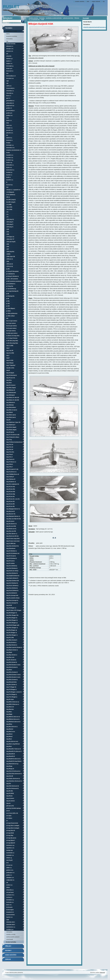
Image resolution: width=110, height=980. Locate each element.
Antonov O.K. (10, 51)
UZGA (8, 920)
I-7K (7, 212)
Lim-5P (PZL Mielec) (11, 328)
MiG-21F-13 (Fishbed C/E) (13, 553)
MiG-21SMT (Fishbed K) (12, 590)
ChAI (8, 118)
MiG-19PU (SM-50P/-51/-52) (14, 519)
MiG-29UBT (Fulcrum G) (12, 764)
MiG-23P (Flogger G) (12, 630)
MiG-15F (8, 420)
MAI (7, 187)
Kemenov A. (10, 140)
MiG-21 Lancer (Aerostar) (13, 541)
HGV (7, 41)
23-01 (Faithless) (11, 195)
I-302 (8, 244)
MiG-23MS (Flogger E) (12, 628)
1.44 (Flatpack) (10, 192)
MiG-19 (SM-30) (10, 506)
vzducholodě (10, 939)
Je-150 (8, 303)
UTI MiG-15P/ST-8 (11, 843)
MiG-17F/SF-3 (10, 464)
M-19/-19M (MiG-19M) (12, 341)
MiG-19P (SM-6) (10, 511)
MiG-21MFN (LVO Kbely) (12, 571)
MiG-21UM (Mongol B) (12, 600)
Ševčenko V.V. (10, 902)
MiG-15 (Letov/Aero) (12, 375)
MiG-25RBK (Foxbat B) (12, 667)
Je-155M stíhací (11, 316)
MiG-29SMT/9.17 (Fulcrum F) (14, 749)
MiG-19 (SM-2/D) (11, 492)
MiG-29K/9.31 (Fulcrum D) (13, 717)
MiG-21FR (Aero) (10, 561)
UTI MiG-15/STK (10, 833)
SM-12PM (9, 816)
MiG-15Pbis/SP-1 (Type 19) (13, 422)
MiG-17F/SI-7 (10, 467)
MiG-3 (8, 348)
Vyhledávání (8, 18)
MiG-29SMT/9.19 (11, 756)
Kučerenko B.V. (10, 170)
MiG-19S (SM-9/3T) (11, 526)
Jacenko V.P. (10, 130)
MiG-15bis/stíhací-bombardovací (11, 408)
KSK (7, 318)
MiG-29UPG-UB (10, 769)
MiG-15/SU (9, 380)
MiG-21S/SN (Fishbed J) (12, 586)
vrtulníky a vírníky (11, 934)
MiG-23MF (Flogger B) (12, 620)
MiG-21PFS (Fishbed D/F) (13, 581)
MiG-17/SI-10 (10, 444)
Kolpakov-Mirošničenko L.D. (14, 150)
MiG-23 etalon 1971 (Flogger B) (14, 611)
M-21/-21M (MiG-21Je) (12, 343)
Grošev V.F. (9, 108)
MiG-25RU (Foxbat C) (12, 684)
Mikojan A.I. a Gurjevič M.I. (14, 190)
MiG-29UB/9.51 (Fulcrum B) (13, 759)
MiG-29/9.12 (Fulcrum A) (13, 702)
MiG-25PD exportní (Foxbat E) (14, 647)
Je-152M (9, 311)
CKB (7, 83)
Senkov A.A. (10, 885)
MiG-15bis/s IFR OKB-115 (13, 397)
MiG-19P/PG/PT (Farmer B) (13, 509)
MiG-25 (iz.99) (10, 637)
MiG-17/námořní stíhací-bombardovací (13, 437)
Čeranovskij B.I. (11, 88)
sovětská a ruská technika (54, 18)
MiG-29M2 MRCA (11, 732)
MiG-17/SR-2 (9, 457)
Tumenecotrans (11, 915)
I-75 (7, 217)
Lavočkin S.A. (10, 180)
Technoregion (10, 910)
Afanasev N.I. (10, 46)
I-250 (8, 234)
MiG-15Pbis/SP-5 (11, 425)
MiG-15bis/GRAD (10, 395)
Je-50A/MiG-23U (10, 296)
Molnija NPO (10, 850)
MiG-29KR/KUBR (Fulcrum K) (13, 722)
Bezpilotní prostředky (12, 36)
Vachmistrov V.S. (11, 927)
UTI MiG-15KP (10, 835)
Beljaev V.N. (9, 63)
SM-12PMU (9, 818)
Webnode (102, 972)
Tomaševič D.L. (10, 912)
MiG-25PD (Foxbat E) (12, 645)
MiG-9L (8, 370)
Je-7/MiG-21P (10, 286)
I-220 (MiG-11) (10, 219)
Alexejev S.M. (10, 49)
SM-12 (8, 811)
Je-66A (8, 301)
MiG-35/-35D (10, 791)
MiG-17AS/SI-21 (10, 459)
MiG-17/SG (9, 440)
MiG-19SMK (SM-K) (11, 529)
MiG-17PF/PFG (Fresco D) (13, 474)
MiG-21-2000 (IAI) (11, 543)
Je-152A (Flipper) (11, 308)
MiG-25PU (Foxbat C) (12, 655)
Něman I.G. (9, 858)
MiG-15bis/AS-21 (11, 390)
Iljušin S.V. (9, 120)
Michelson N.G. (10, 845)
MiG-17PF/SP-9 (10, 477)
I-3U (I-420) (9, 209)
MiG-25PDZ (9, 652)
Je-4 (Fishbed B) (10, 274)
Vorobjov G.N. (10, 929)
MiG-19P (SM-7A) (11, 514)
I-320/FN (8, 254)
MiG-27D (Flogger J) (11, 689)
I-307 (8, 249)
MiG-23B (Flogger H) (12, 613)
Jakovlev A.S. (10, 133)
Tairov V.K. (9, 905)
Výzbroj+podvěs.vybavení (13, 937)
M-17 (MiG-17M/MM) (12, 338)
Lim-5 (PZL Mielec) (11, 323)
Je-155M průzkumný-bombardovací (12, 314)
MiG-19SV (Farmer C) (12, 534)
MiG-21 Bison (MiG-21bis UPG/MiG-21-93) (13, 539)
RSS (104, 1)
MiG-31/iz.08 (10, 776)
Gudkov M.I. (10, 115)
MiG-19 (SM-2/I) (10, 496)
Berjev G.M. (9, 68)
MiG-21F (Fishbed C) (12, 551)
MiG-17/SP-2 (10, 454)
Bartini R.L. (9, 61)
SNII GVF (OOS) (10, 892)
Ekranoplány (10, 39)
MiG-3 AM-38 (10, 350)
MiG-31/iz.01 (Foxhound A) (13, 771)
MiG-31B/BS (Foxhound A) (13, 779)
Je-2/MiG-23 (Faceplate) (12, 271)
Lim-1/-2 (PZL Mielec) (12, 321)
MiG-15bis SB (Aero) (12, 410)
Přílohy (8, 946)
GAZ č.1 (8, 98)
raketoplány (9, 932)
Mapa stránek (96, 1)
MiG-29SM (9, 746)
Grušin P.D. (9, 113)
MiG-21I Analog (10, 563)
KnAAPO (8, 143)
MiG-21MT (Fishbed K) (12, 573)
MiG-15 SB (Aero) (11, 385)
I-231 (8, 232)
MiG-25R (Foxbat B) (11, 660)
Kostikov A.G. (10, 160)
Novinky (8, 950)
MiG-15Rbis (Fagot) (11, 427)
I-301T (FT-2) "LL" (10, 239)
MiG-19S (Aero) (10, 521)
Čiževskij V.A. (10, 93)
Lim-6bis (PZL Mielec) (12, 333)
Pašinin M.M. (10, 870)
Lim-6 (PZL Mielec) (11, 331)
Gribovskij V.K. (10, 103)
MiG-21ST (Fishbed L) (12, 593)
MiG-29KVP (9, 724)
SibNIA (8, 887)
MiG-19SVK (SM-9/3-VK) (12, 536)
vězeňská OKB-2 (11, 924)
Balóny (8, 34)
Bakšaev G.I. (10, 59)
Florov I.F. (9, 96)
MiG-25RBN (9, 670)
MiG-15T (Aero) (10, 432)
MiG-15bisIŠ (10, 412)
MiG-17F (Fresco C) (11, 462)
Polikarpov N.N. (10, 873)
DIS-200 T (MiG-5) (11, 202)
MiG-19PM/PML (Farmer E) (13, 516)
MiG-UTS (8, 803)
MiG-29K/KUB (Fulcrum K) (13, 719)
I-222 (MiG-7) (10, 224)
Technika (42, 18)
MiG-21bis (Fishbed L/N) (13, 546)
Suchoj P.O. (9, 897)
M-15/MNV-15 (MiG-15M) (13, 336)
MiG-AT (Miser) (10, 798)
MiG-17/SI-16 (10, 447)
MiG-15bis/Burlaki (11, 393)
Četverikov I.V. (10, 91)
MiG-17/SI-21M (10, 452)
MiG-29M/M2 (10, 729)
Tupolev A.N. (10, 917)
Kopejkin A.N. (10, 155)
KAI (7, 135)
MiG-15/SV (9, 383)
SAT (7, 882)
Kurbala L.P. (9, 172)
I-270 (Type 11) (10, 237)
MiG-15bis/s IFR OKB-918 (13, 400)
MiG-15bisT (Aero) (11, 417)
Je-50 (8, 294)
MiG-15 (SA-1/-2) (11, 378)
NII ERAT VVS (9, 865)
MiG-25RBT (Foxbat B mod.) (13, 677)
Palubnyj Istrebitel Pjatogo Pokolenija (14, 809)
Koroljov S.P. (10, 157)
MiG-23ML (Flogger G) (12, 623)
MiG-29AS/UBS (10, 709)
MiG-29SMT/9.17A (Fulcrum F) (14, 751)
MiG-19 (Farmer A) (11, 482)
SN (7, 821)
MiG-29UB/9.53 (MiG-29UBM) (14, 761)
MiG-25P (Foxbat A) (11, 642)
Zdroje (8, 959)
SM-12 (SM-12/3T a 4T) (12, 813)
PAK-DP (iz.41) (10, 806)
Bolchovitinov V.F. (11, 76)
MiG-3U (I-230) (10, 353)
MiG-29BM (9, 712)
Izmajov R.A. (10, 128)
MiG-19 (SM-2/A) (11, 487)
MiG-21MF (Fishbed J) (12, 568)
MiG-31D (9, 783)
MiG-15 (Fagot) (10, 373)
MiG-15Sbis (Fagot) (11, 430)
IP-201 (8, 269)
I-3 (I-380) (9, 204)
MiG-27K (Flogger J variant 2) (14, 692)
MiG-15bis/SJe (10, 405)
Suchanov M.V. (10, 895)
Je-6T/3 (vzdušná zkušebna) (14, 281)
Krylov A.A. (9, 167)
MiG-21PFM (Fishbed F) (12, 578)
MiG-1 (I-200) (10, 346)
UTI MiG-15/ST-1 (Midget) (13, 826)
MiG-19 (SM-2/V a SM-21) (13, 499)
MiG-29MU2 (9, 736)
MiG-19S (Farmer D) (11, 524)
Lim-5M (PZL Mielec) (12, 326)
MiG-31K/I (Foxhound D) (13, 786)
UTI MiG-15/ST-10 (11, 830)
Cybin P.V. (9, 86)
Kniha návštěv (11, 955)
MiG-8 (8, 358)
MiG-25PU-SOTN (10, 657)
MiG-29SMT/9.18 (11, 754)
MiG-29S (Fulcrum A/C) (12, 741)
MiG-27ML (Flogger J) (12, 697)
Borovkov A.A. (10, 78)
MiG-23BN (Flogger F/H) (12, 615)
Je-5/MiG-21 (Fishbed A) (13, 276)
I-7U (7, 214)
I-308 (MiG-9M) (10, 252)
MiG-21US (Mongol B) (12, 603)
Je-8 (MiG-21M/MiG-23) (12, 291)
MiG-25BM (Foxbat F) (12, 640)
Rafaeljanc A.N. (10, 877)
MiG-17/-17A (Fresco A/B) (13, 435)
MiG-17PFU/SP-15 (11, 479)
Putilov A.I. (9, 875)
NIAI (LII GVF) (9, 860)
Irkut (8, 123)
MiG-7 (8, 355)
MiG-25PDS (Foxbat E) (12, 650)
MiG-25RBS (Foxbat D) (12, 672)
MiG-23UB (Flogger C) (12, 635)
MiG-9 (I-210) (10, 360)
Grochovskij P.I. (11, 110)
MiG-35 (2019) (10, 793)
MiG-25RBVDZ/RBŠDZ (11, 682)
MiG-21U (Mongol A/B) (12, 595)
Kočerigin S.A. (10, 145)
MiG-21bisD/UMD (11, 548)
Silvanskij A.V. (10, 890)
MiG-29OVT (9, 739)
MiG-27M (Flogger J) (12, 694)
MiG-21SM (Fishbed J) (12, 588)
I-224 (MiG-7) (10, 227)
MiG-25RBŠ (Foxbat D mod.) (14, 675)
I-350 (8, 261)
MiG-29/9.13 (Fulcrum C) (13, 704)
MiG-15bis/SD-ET (11, 402)
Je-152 (8, 306)
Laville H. (9, 177)
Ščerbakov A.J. (10, 900)
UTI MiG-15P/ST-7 (11, 840)
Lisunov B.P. (10, 185)
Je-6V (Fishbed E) (11, 284)
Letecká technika (68, 18)
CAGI (8, 81)
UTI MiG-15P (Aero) (11, 838)
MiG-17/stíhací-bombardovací (14, 442)
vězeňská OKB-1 (11, 922)
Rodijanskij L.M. (10, 880)
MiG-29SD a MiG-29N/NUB (13, 744)
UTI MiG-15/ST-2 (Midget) (13, 828)
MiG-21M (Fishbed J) (12, 566)
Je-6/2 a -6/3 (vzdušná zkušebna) (12, 279)
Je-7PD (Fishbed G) (11, 289)
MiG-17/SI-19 (10, 449)
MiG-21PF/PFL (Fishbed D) (13, 576)
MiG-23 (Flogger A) (11, 608)
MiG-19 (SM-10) (10, 501)
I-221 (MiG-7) (10, 222)
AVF (7, 54)
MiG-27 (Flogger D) (11, 687)
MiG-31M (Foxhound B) (12, 788)
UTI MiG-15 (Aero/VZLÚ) (12, 823)
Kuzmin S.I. (9, 175)
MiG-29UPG (9, 766)
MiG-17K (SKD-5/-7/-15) (12, 469)
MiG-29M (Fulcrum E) (12, 727)
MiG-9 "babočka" (11, 365)
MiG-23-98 (9, 605)
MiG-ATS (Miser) (11, 801)
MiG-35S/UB (9, 796)
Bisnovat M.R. (10, 71)
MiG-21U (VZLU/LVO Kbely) (13, 598)
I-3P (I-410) (9, 207)
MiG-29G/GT (9, 714)
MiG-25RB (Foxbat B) (12, 662)
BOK (7, 73)
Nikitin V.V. (9, 868)
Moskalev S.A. (10, 855)
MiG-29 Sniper (10, 699)
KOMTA (8, 153)
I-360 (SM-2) (10, 264)
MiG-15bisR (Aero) (11, 415)
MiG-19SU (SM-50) (11, 531)
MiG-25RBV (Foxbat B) (12, 680)
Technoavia (9, 907)
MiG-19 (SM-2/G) (11, 494)
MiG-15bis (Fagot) (11, 388)
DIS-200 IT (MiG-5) (11, 200)
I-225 (8, 229)
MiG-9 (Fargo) (10, 363)
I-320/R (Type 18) (11, 256)
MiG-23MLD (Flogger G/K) (13, 625)
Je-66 (8, 299)
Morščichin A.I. (10, 853)
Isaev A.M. (9, 125)
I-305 (8, 247)
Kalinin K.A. (9, 138)
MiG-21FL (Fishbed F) (12, 558)
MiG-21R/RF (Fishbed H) (12, 583)
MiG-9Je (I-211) (10, 368)
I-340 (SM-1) (10, 259)
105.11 (8, 197)
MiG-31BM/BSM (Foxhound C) (14, 781)
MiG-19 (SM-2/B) (11, 489)
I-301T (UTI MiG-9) (11, 242)
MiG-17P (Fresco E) (11, 472)
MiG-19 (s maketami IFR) (13, 484)
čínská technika (11, 942)
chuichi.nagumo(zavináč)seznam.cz (95, 27)
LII (7, 182)
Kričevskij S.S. (10, 165)
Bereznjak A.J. (10, 66)
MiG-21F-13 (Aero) (11, 556)
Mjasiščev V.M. (10, 848)
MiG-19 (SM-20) (10, 504)
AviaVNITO (9, 56)
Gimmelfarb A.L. (10, 101)
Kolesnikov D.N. (11, 148)
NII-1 (8, 863)
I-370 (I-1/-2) (10, 266)
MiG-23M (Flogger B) (12, 618)
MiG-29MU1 (9, 734)
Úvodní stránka (33, 18)
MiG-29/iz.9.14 (10, 707)
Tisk (88, 1)
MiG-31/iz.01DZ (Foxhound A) (14, 774)
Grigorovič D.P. (10, 106)
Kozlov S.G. (9, 162)
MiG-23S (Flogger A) (12, 633)
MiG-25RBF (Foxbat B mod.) (13, 665)
